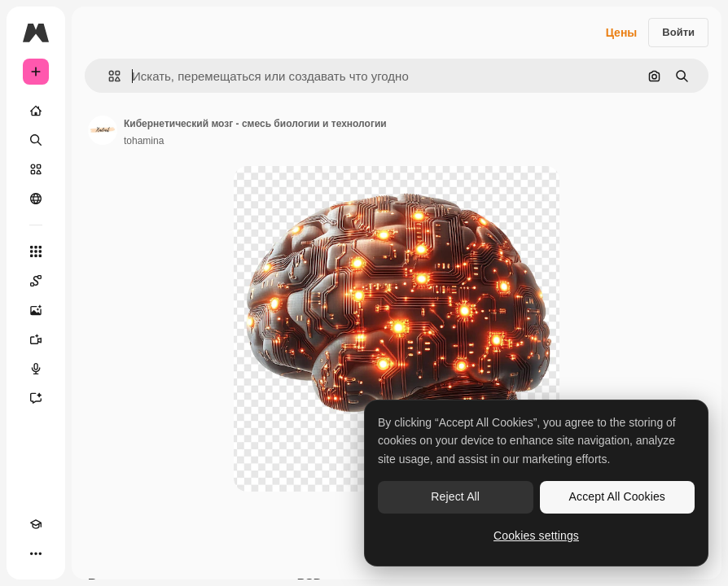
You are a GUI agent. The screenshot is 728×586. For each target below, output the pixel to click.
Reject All (455, 496)
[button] (108, 76)
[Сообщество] (36, 199)
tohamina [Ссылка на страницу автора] (144, 141)
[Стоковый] (36, 169)
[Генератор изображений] (36, 310)
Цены (622, 33)
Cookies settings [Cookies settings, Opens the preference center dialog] (536, 536)
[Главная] (36, 111)
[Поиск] (36, 140)
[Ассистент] (36, 398)
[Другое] (36, 553)
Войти (678, 32)
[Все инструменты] (36, 251)
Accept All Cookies (617, 496)
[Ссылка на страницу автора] (103, 130)
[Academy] (36, 524)
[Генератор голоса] (36, 369)
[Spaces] (36, 281)
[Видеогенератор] (36, 339)
